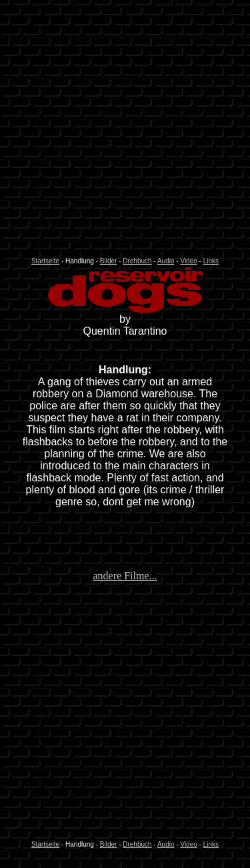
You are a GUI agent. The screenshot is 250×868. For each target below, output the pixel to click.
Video (188, 261)
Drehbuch (137, 261)
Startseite (45, 261)
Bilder (109, 261)
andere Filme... (125, 576)
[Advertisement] (125, 130)
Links (211, 261)
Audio (166, 261)
